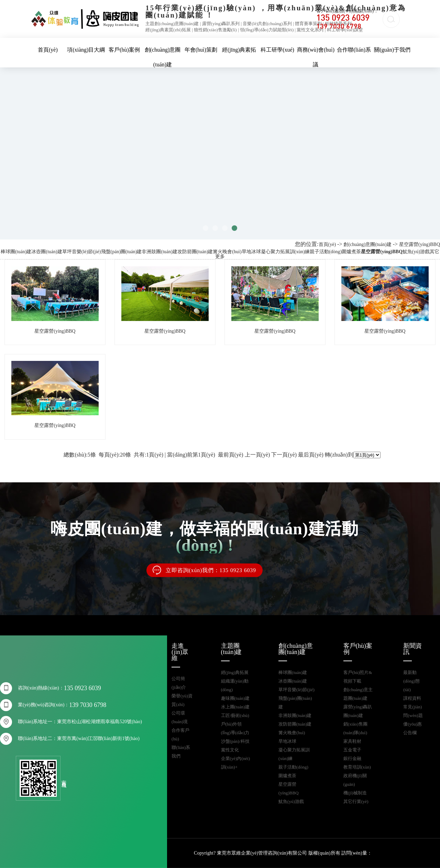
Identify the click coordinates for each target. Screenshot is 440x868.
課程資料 (412, 698)
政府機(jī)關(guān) (355, 780)
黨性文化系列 (310, 30)
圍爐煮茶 (351, 252)
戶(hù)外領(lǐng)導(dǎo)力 (235, 728)
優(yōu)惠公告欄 (412, 728)
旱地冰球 (251, 252)
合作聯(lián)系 (354, 50)
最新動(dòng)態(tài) (411, 681)
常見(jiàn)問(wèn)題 (413, 711)
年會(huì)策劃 (201, 50)
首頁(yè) (48, 50)
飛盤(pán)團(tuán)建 (122, 252)
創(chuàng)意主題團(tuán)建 (358, 694)
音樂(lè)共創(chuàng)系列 (267, 24)
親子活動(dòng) (326, 252)
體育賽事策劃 (308, 24)
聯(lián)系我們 (181, 752)
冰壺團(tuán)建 (47, 252)
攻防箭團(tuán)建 (195, 252)
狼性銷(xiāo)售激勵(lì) (215, 30)
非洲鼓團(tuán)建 (159, 252)
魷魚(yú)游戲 (416, 252)
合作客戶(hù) (180, 735)
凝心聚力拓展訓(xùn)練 (285, 252)
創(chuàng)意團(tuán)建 (367, 244)
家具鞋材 (352, 741)
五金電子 (352, 750)
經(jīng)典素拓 (239, 50)
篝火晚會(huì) (227, 252)
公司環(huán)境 (180, 717)
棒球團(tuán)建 (16, 252)
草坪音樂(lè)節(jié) (82, 252)
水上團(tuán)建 (235, 707)
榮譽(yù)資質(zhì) (182, 700)
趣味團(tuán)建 (235, 698)
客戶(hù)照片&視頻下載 (358, 677)
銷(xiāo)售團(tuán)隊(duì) (355, 728)
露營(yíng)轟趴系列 (221, 24)
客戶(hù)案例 (124, 50)
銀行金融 (352, 758)
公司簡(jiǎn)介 (179, 683)
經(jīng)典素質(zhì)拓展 (168, 30)
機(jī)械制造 (355, 793)
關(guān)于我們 (392, 50)
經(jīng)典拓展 (235, 672)
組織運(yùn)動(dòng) (235, 685)
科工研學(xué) (277, 50)
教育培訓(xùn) (357, 767)
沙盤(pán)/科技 (235, 741)
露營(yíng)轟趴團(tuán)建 (358, 711)
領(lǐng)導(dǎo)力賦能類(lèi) (267, 30)
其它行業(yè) (356, 801)
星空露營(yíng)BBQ (420, 244)
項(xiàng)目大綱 (86, 50)
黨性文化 (230, 750)
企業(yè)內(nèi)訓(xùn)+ (235, 763)
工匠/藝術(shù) (235, 715)
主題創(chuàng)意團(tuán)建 (172, 24)
